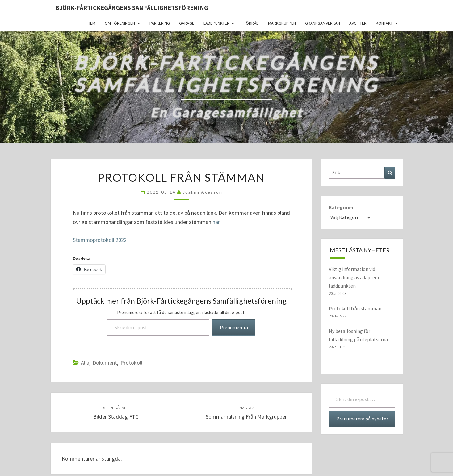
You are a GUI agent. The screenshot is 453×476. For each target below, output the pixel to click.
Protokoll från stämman (355, 308)
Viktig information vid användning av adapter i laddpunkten (354, 277)
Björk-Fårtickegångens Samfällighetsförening (132, 8)
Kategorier (341, 207)
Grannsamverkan (323, 23)
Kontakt (384, 23)
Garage (187, 23)
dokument (105, 363)
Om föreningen (120, 23)
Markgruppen (282, 23)
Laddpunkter (216, 23)
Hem (92, 23)
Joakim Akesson (203, 192)
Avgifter (358, 23)
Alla (85, 363)
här (216, 222)
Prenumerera (234, 327)
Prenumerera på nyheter (362, 419)
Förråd (251, 23)
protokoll (131, 363)
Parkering (160, 23)
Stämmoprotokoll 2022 (100, 240)
